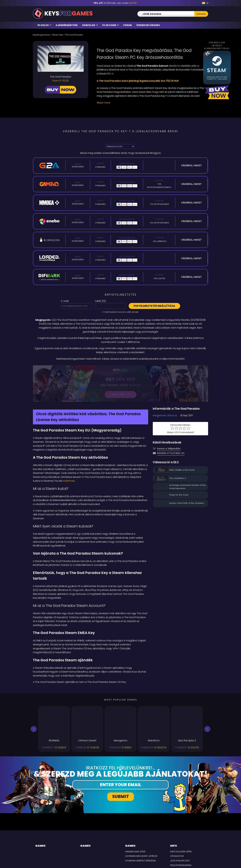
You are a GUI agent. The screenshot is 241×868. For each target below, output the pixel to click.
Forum (127, 25)
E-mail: (65, 301)
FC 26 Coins (111, 25)
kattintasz (69, 448)
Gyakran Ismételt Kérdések (140, 828)
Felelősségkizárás (181, 833)
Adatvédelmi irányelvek (184, 837)
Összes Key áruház (148, 25)
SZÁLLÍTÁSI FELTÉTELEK (181, 842)
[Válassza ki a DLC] (120, 146)
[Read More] (150, 103)
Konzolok (90, 25)
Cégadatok (177, 824)
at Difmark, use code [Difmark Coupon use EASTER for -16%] (115, 3)
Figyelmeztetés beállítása (154, 306)
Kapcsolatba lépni (181, 819)
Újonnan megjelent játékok (141, 824)
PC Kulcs (44, 25)
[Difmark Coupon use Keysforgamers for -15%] (120, 367)
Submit (121, 764)
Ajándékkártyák (67, 25)
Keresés (201, 14)
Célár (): (101, 301)
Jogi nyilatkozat (180, 828)
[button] (34, 696)
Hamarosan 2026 (135, 819)
